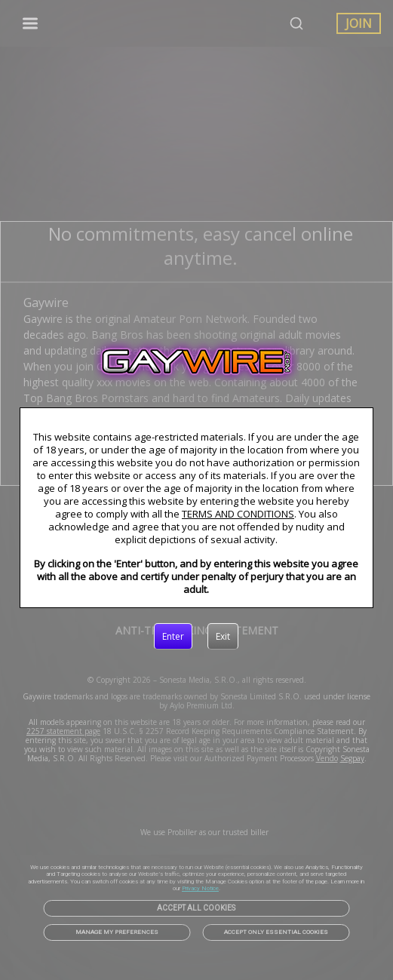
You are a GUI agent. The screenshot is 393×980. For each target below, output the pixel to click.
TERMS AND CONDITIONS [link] (238, 514)
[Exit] (223, 637)
